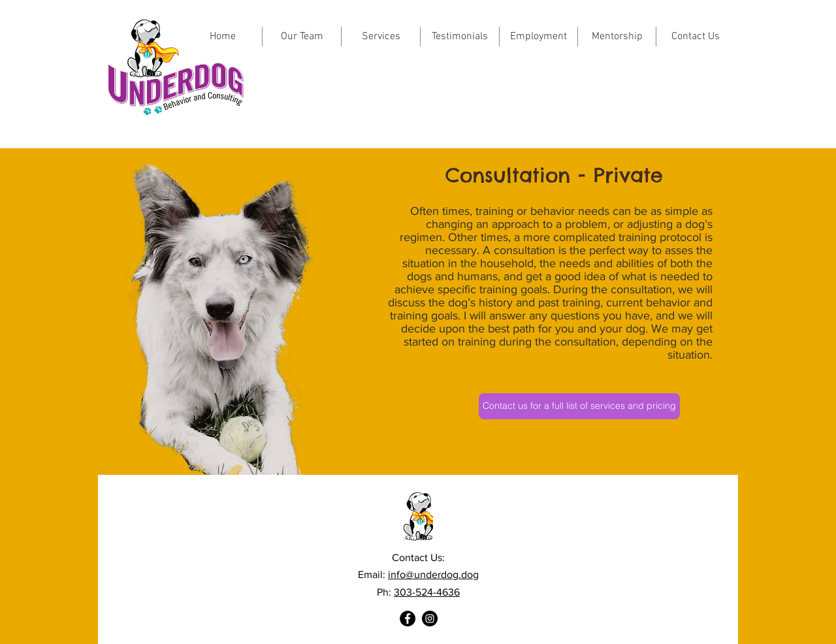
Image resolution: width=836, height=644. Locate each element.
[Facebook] (408, 619)
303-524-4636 (427, 592)
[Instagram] (430, 619)
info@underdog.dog (433, 574)
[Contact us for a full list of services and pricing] (579, 406)
